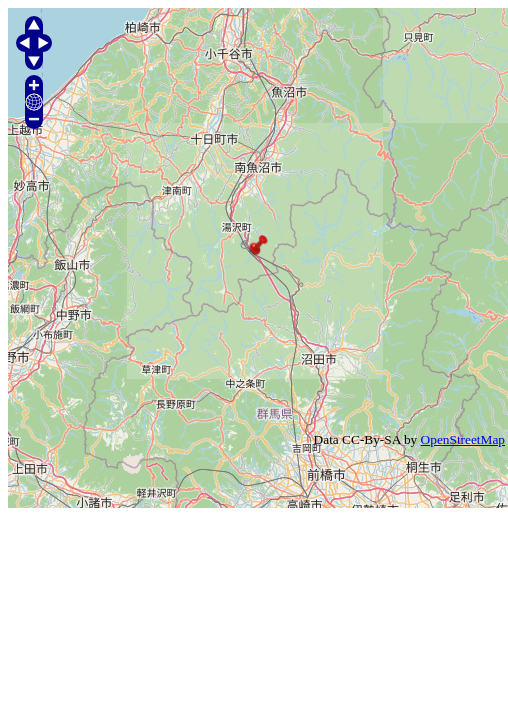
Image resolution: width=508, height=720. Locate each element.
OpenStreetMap (463, 439)
